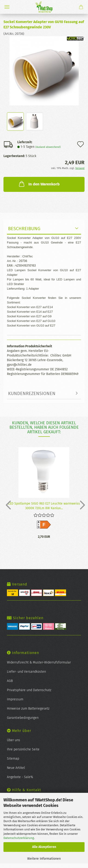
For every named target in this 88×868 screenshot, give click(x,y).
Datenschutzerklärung (19, 838)
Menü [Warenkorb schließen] (7, 7)
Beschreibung (24, 229)
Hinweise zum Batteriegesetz (28, 709)
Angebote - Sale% (20, 777)
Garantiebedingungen (23, 718)
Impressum (15, 699)
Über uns (14, 740)
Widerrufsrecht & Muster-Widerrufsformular (39, 662)
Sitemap (13, 759)
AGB (10, 681)
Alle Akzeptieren (44, 847)
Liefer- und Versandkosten (26, 672)
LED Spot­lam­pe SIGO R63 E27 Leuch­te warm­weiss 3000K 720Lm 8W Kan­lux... (44, 505)
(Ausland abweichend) (48, 147)
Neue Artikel (16, 768)
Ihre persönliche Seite (23, 749)
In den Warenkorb (39, 184)
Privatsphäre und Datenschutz (29, 690)
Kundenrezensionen (32, 393)
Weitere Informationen (44, 859)
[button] (7, 505)
